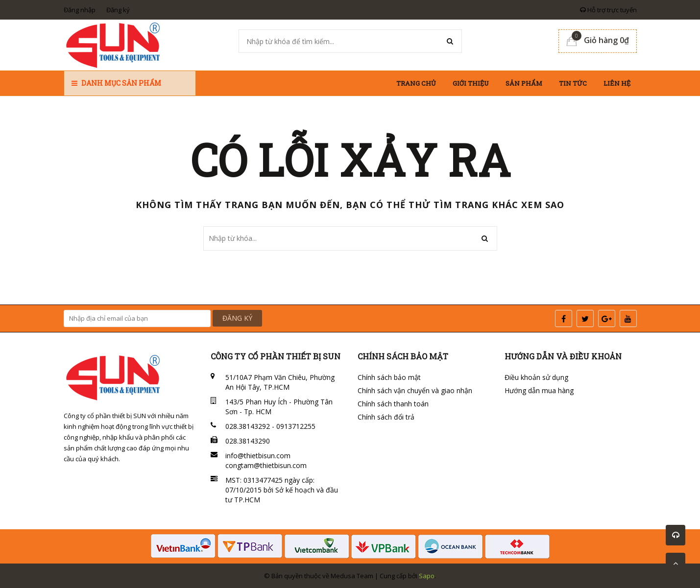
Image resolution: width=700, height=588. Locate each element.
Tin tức (573, 83)
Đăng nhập (80, 10)
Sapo (427, 576)
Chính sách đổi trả (386, 417)
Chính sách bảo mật (389, 377)
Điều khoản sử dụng (536, 377)
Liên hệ (617, 83)
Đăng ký (118, 10)
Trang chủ (416, 83)
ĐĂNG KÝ (237, 318)
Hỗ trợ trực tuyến (608, 10)
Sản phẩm (524, 83)
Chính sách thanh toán (393, 404)
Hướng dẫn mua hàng (539, 390)
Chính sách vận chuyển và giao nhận (415, 390)
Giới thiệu (471, 83)
